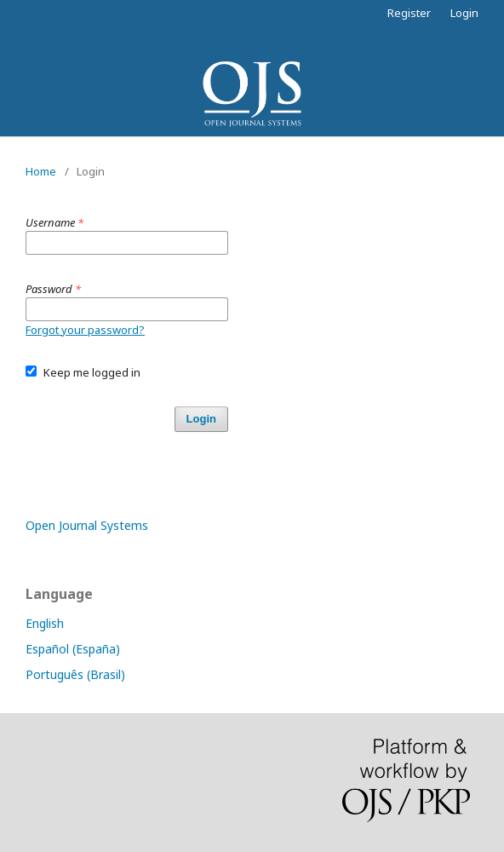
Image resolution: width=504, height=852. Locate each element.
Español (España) (73, 649)
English (45, 623)
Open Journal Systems (87, 525)
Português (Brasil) (75, 674)
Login (464, 13)
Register (409, 13)
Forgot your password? (85, 330)
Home (41, 171)
